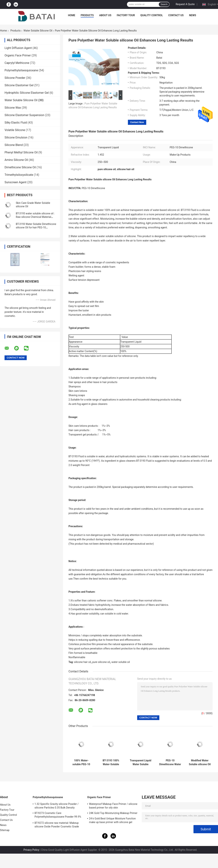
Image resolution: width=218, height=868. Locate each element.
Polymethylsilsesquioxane (21, 70)
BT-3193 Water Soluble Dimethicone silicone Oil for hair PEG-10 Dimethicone (36, 227)
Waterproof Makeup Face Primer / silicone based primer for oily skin (113, 806)
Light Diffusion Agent (18, 48)
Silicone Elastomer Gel (19, 85)
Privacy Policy (31, 850)
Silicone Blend (14, 145)
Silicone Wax (13, 108)
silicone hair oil (83, 662)
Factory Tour (126, 15)
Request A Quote (185, 4)
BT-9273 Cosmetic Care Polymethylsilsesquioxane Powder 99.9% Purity (58, 815)
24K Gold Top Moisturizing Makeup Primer (113, 813)
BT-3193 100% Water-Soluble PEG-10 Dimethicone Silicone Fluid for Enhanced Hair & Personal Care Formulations (111, 762)
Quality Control (152, 15)
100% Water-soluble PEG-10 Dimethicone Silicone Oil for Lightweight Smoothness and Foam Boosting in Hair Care (81, 762)
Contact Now (137, 122)
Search (164, 4)
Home (72, 15)
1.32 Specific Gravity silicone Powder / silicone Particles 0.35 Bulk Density (56, 806)
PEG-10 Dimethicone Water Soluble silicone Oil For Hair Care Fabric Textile (170, 762)
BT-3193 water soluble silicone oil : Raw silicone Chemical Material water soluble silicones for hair (35, 217)
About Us (105, 15)
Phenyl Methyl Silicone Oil (21, 152)
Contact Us (176, 15)
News (193, 15)
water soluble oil (121, 662)
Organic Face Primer (18, 55)
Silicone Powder (15, 78)
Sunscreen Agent (16, 182)
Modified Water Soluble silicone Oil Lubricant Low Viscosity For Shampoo (200, 762)
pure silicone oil (101, 662)
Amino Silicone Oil (16, 160)
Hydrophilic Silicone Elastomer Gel (27, 93)
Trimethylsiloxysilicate (19, 175)
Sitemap (5, 830)
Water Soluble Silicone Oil (38, 31)
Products (87, 15)
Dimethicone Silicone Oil (20, 167)
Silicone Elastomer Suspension (24, 115)
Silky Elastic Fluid (16, 123)
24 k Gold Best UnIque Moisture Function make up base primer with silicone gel (112, 820)
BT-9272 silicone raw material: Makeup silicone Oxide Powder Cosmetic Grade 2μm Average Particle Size (57, 825)
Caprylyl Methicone (17, 63)
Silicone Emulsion (16, 137)
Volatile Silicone (15, 130)
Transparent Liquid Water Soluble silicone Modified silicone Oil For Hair (140, 762)
